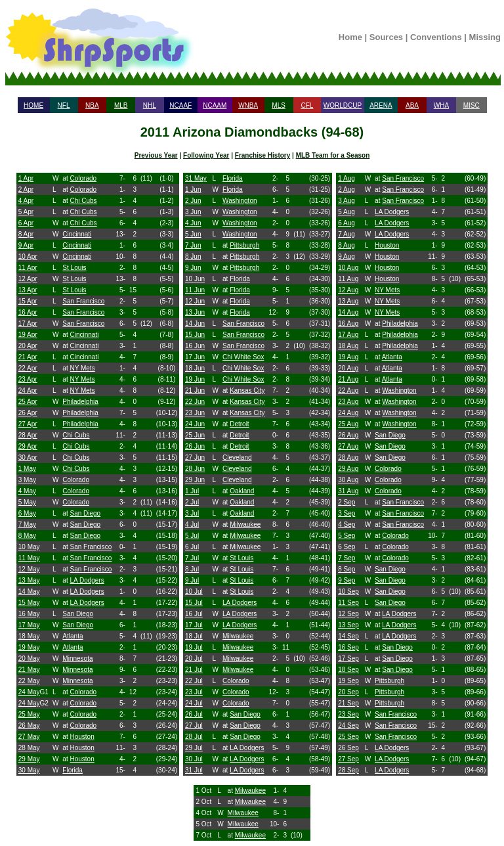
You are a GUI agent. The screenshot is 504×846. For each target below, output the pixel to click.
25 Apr (28, 402)
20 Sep (348, 692)
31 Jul (194, 770)
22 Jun (195, 402)
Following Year (206, 155)
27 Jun (195, 457)
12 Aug (348, 290)
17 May (29, 625)
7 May (27, 524)
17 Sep (348, 658)
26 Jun (195, 446)
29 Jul (194, 748)
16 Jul (194, 614)
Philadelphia (80, 402)
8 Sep (346, 569)
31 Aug (348, 491)
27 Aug (348, 446)
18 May (29, 636)
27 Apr (28, 424)
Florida (73, 770)
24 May (29, 692)
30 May (29, 770)
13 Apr (28, 290)
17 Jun (195, 357)
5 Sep (346, 536)
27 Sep (348, 759)
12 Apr (28, 279)
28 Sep (348, 770)
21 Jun (195, 390)
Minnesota (77, 658)
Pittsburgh (244, 245)
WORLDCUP (343, 105)
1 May (27, 469)
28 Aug (348, 457)
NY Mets (82, 368)
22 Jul (194, 681)
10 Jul (194, 591)
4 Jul (192, 524)
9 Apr (26, 245)
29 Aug (348, 469)
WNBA (248, 105)
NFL (64, 105)
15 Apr (28, 301)
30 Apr (28, 457)
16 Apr (28, 312)
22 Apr (28, 368)
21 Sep (348, 703)
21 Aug (348, 379)
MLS (279, 105)
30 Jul (194, 759)
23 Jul (194, 692)
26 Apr (28, 413)
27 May (29, 737)
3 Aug (346, 201)
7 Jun (193, 245)
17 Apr (28, 323)
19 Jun (195, 379)
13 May (29, 580)
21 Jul (194, 670)
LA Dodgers (87, 580)
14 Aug (348, 312)
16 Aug (348, 323)
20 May (29, 658)
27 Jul (194, 725)
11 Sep (348, 603)
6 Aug (346, 223)
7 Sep (346, 558)
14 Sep (348, 636)
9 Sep (346, 580)
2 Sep (346, 502)
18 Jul (194, 636)
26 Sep (348, 748)
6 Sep (346, 547)
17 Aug (348, 335)
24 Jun (195, 424)
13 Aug (348, 301)
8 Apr (26, 234)
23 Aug (348, 402)
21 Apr (28, 357)
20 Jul (194, 658)
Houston (82, 737)
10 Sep (348, 591)
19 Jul (194, 647)
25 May (29, 714)
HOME (33, 105)
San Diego (85, 513)
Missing (485, 37)
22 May (29, 681)
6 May (27, 513)
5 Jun (193, 234)
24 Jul (194, 703)
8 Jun (193, 256)
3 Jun (193, 212)
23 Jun (195, 413)
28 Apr (28, 435)
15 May (29, 603)
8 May (27, 536)
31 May (196, 178)
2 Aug (346, 189)
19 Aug (348, 357)
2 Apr (26, 189)
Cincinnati (77, 234)
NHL (150, 105)
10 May (29, 547)
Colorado (83, 178)
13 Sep (348, 625)
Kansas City (247, 390)
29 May (29, 759)
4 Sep (346, 524)
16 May (29, 614)
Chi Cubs (83, 201)
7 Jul (192, 558)
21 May (29, 670)
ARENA (381, 105)
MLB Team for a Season (333, 155)
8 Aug (346, 245)
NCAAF (180, 105)
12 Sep (348, 614)
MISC (472, 105)
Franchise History (262, 155)
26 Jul (194, 714)
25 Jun (195, 435)
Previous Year (156, 155)
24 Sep (348, 725)
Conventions (436, 37)
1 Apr (26, 178)
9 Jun (193, 268)
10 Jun (195, 279)
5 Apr (26, 212)
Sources (386, 37)
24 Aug (348, 413)
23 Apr (28, 379)
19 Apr (28, 335)
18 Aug (348, 346)
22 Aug (348, 390)
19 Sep (348, 681)
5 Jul (192, 536)
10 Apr (28, 256)
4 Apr (26, 201)
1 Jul (192, 491)
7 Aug (346, 234)
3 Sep (346, 513)
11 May (29, 558)
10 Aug (348, 268)
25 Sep (348, 737)
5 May (27, 502)
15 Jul (194, 603)
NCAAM (215, 105)
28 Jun (195, 469)
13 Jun (195, 312)
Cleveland (237, 457)
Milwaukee (245, 524)
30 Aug (348, 480)
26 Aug (348, 435)
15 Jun (195, 335)
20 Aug (348, 368)
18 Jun (195, 368)
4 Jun (193, 223)
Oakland (242, 491)
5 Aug (346, 212)
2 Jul (192, 502)
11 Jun (195, 290)
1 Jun (193, 189)
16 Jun (195, 346)
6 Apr (26, 223)
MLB (121, 105)
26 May (29, 725)
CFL (307, 105)
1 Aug (346, 178)
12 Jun (195, 301)
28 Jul (194, 737)
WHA (441, 105)
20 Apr (28, 346)
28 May (29, 748)
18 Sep (348, 670)
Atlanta (73, 636)
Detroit (239, 424)
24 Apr (28, 390)
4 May (27, 491)
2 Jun (193, 201)
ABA (412, 105)
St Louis (74, 268)
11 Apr (28, 268)
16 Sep (348, 647)
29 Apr (28, 446)
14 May (29, 591)
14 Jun (195, 323)
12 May (29, 569)
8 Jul (192, 569)
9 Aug (346, 256)
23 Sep (348, 714)
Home (350, 37)
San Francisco (83, 301)
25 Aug (348, 424)
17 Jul (194, 625)
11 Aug (348, 279)
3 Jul (192, 513)
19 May (29, 647)
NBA (92, 105)
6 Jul (192, 547)
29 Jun (195, 480)
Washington (240, 201)
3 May (27, 480)
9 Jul (192, 580)
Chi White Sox (243, 357)
